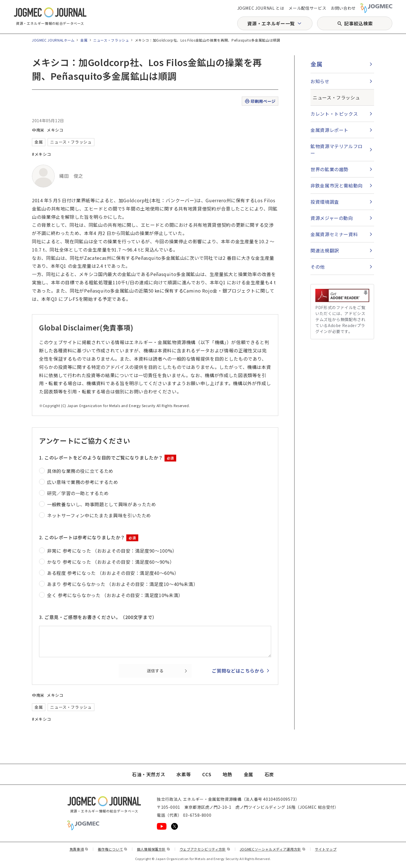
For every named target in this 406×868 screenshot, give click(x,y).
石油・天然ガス (149, 774)
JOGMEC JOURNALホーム (53, 40)
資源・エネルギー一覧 (271, 23)
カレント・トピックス (334, 114)
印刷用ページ (260, 101)
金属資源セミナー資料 (334, 234)
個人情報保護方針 (154, 849)
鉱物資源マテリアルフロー (337, 150)
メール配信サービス (307, 8)
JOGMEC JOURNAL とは (261, 8)
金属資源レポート (329, 130)
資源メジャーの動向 (332, 218)
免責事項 (79, 849)
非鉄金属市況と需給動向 (337, 185)
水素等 (184, 774)
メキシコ (55, 130)
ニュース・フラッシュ (111, 40)
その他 (318, 267)
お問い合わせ (343, 8)
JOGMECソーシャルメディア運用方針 (273, 849)
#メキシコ (41, 154)
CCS (207, 774)
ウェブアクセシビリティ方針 (205, 849)
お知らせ (320, 81)
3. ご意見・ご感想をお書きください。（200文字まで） (98, 617)
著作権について (113, 849)
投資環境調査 (325, 202)
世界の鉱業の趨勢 (329, 169)
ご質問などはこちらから (238, 671)
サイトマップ (326, 849)
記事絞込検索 (358, 23)
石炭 (269, 774)
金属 (84, 40)
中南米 (38, 130)
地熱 (227, 774)
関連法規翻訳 (325, 250)
